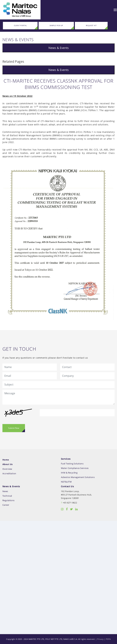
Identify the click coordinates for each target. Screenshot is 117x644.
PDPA (108, 639)
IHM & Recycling (69, 473)
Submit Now (14, 428)
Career (6, 505)
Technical (7, 496)
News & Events (59, 48)
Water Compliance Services (75, 468)
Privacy (100, 639)
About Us (7, 464)
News (5, 491)
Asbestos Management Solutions (78, 477)
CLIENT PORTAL (20, 26)
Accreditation (9, 474)
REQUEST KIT (91, 26)
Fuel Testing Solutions (72, 464)
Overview (7, 469)
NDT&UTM (66, 482)
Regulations (9, 500)
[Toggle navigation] (115, 10)
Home (6, 460)
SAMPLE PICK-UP (56, 26)
